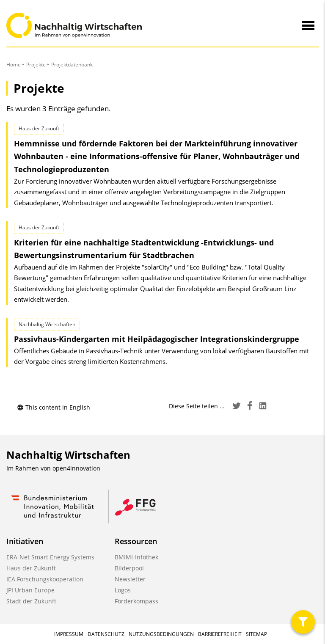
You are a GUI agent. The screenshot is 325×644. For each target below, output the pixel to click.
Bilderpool (129, 568)
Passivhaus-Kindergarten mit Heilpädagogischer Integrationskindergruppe (157, 339)
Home (14, 65)
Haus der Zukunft (31, 568)
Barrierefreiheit (220, 634)
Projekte (36, 65)
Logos (123, 590)
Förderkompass (136, 601)
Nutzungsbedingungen (161, 634)
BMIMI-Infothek (136, 557)
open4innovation (76, 468)
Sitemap (256, 634)
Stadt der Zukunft (31, 601)
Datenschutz (106, 634)
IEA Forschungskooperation (45, 579)
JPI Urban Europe (30, 590)
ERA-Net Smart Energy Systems (50, 557)
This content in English (54, 407)
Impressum (69, 634)
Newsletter (130, 579)
